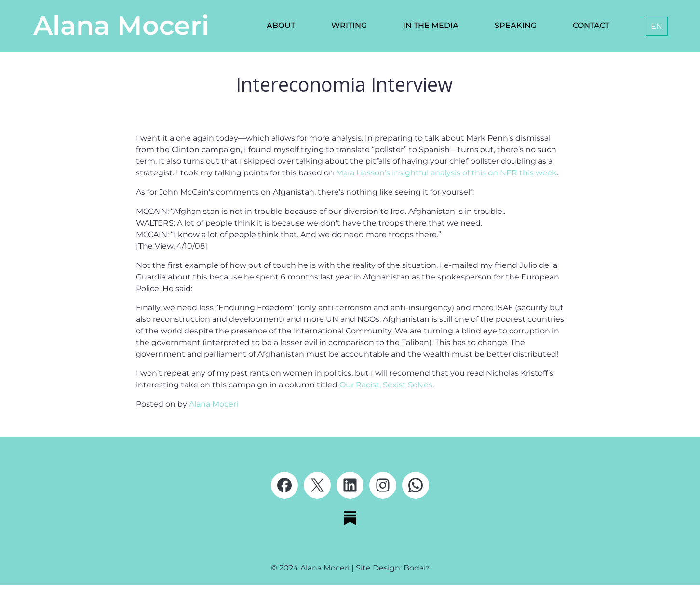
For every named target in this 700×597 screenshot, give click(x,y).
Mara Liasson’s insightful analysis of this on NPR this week (446, 173)
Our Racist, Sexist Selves (386, 385)
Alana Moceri (121, 26)
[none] (655, 26)
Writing (349, 25)
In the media (431, 25)
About (281, 25)
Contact (591, 25)
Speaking (516, 25)
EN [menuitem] (657, 26)
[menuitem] (657, 26)
